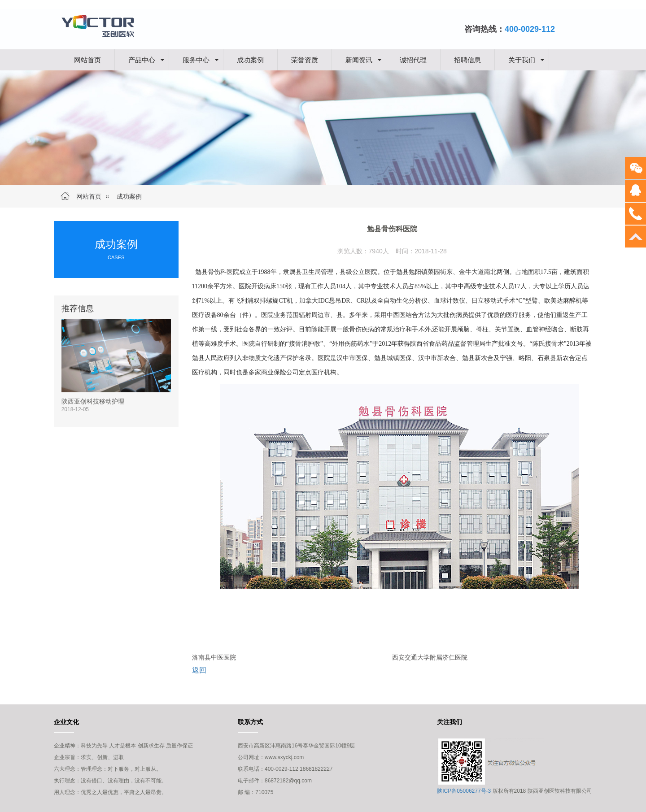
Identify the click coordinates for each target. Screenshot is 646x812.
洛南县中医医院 (214, 657)
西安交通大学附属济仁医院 (430, 657)
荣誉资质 (305, 60)
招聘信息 (467, 60)
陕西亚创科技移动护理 (93, 401)
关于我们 (522, 60)
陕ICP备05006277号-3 (464, 791)
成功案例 (250, 60)
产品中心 (142, 60)
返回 (199, 670)
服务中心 (196, 60)
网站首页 (87, 60)
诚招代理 (413, 60)
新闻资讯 (359, 60)
